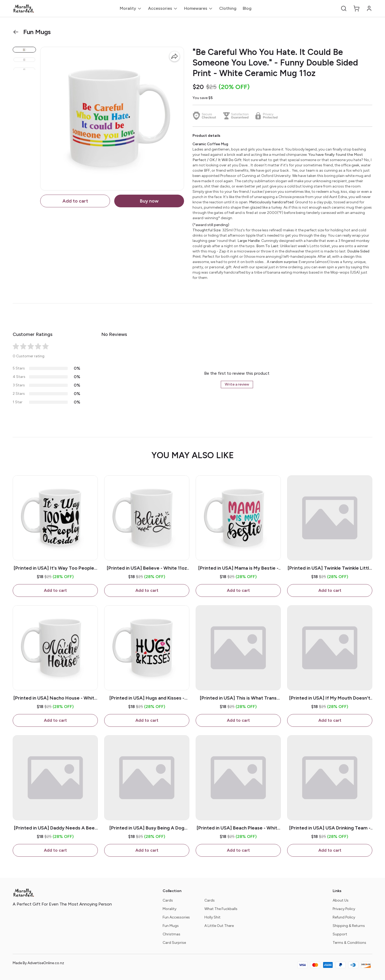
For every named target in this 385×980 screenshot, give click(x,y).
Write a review (237, 384)
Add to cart (75, 201)
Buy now (149, 201)
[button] (344, 8)
